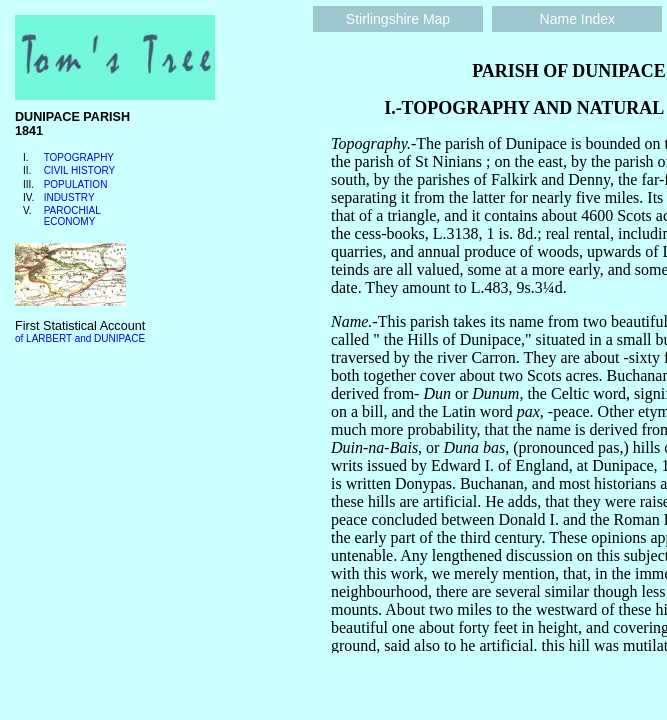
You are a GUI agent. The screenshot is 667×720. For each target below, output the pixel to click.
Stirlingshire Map (398, 19)
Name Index (577, 19)
